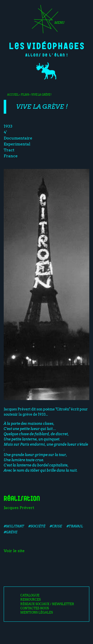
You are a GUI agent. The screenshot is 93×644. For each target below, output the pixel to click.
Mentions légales (37, 613)
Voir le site (14, 551)
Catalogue (30, 595)
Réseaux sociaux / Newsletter (47, 604)
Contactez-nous (35, 608)
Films (25, 95)
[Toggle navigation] (46, 21)
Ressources (31, 600)
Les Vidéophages (47, 45)
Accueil (13, 95)
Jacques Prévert (19, 508)
